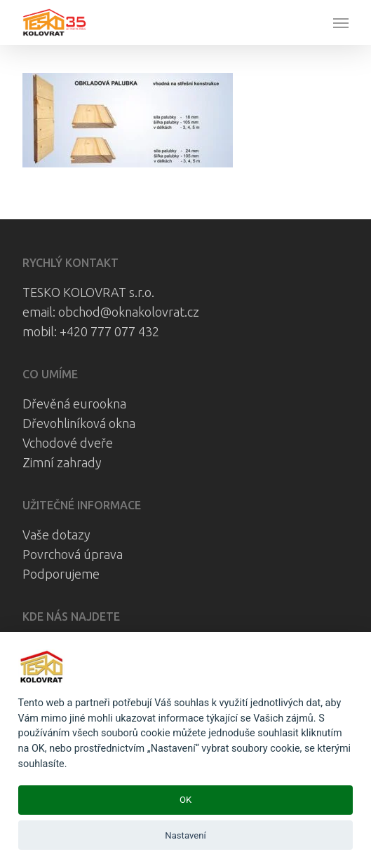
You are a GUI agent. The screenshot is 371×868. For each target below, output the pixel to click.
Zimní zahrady (62, 462)
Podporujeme (61, 574)
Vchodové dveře (68, 443)
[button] (341, 22)
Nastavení (185, 835)
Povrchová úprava (73, 554)
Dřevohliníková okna (79, 423)
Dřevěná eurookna (74, 404)
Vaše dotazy (56, 535)
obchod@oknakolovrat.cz (129, 312)
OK (185, 800)
